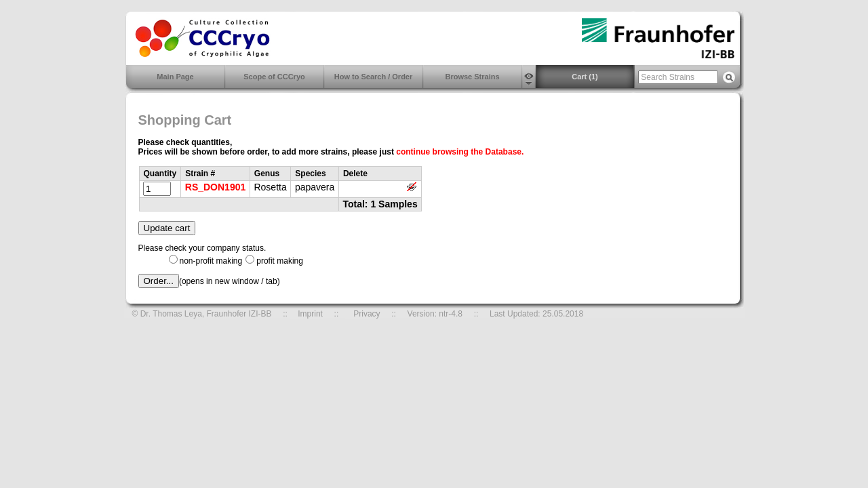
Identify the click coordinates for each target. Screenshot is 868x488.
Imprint (310, 314)
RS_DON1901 (216, 187)
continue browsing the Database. (460, 152)
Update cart (167, 228)
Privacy (367, 314)
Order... (159, 281)
